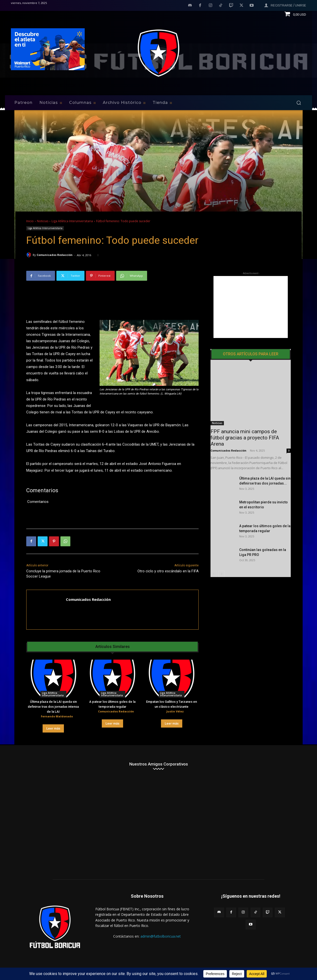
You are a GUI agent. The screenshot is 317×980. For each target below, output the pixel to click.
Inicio (30, 221)
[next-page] (222, 558)
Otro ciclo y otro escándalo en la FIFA (168, 571)
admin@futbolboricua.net (161, 936)
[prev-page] (214, 558)
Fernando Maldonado (57, 716)
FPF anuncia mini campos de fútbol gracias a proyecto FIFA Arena (245, 422)
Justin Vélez (175, 711)
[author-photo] (37, 717)
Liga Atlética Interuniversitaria (72, 221)
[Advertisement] (251, 307)
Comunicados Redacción (55, 255)
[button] (299, 103)
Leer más (53, 728)
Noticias (43, 221)
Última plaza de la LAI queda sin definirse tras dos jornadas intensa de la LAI (53, 707)
